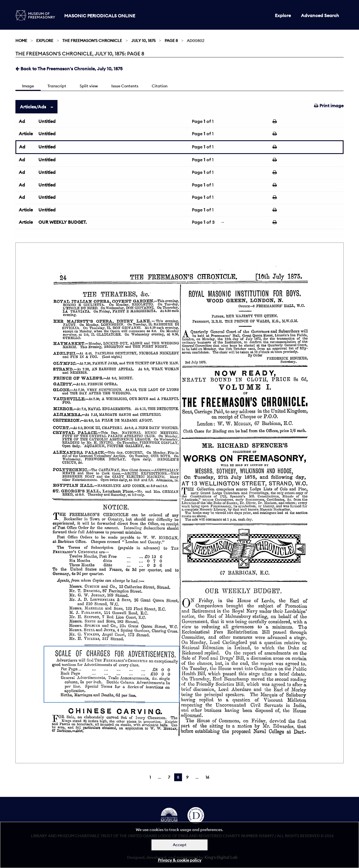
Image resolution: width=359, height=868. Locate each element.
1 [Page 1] (150, 777)
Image (28, 86)
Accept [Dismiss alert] (180, 845)
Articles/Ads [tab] (33, 107)
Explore (283, 15)
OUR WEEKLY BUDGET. (63, 222)
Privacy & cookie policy (180, 860)
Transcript (57, 86)
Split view (89, 86)
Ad (22, 121)
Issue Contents (125, 86)
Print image (329, 106)
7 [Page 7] (169, 777)
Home (21, 41)
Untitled (47, 121)
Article (26, 134)
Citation (160, 86)
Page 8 (171, 41)
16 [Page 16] (207, 777)
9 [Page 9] (187, 777)
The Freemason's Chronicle (92, 41)
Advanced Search (320, 15)
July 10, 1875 (143, 41)
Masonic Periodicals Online (100, 16)
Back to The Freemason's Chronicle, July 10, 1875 (69, 69)
